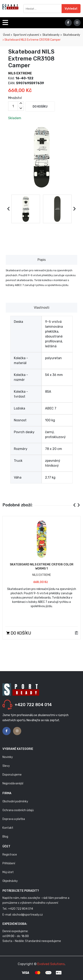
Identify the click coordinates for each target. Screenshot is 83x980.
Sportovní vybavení (26, 35)
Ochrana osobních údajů (18, 810)
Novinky (8, 757)
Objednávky (10, 881)
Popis (42, 260)
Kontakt (8, 828)
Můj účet (8, 872)
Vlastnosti (42, 308)
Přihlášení (9, 863)
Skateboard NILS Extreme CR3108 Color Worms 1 (42, 567)
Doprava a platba (14, 819)
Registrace (10, 855)
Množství (15, 98)
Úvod (6, 35)
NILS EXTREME (20, 73)
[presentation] (9, 209)
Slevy (6, 766)
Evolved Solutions (51, 964)
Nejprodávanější (13, 783)
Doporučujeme (12, 775)
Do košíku (40, 107)
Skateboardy (51, 35)
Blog (5, 837)
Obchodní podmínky (15, 801)
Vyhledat (71, 9)
